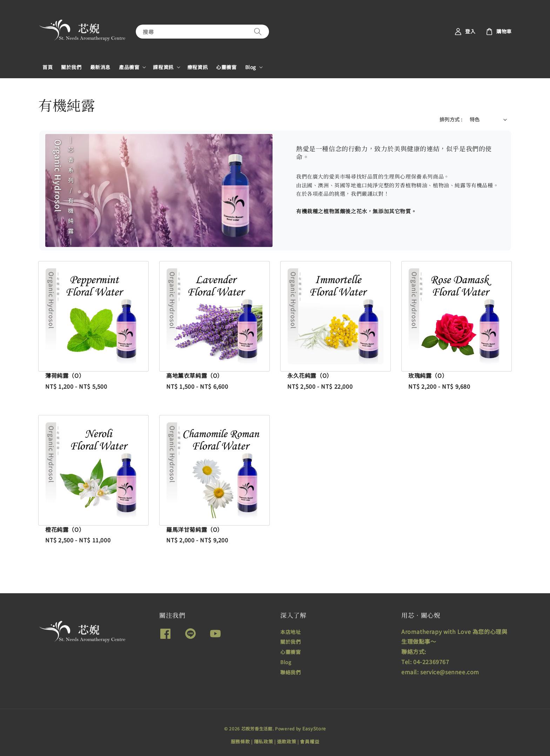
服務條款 (240, 741)
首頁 (48, 67)
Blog (251, 67)
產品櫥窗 (129, 67)
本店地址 (290, 632)
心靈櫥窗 (226, 67)
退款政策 (287, 741)
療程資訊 (197, 67)
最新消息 (100, 67)
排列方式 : (451, 119)
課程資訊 (163, 67)
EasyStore (314, 728)
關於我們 (71, 67)
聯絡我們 (290, 672)
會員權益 (310, 741)
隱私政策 (264, 741)
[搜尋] (258, 31)
